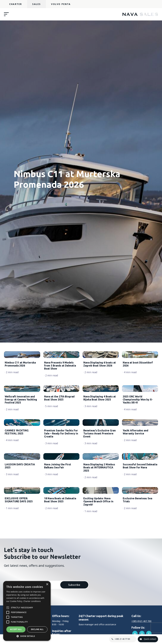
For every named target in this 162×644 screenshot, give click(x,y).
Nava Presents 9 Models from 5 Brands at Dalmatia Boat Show (60, 382)
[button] (27, 636)
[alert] (27, 611)
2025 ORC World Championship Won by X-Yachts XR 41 (138, 432)
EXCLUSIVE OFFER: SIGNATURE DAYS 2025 (19, 580)
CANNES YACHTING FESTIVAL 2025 (17, 480)
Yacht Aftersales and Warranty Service (136, 480)
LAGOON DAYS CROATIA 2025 (20, 530)
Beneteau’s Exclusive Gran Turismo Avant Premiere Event (100, 482)
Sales (36, 4)
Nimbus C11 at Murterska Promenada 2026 (20, 380)
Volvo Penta (61, 4)
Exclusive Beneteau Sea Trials (137, 580)
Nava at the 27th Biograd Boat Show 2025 (59, 430)
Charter (16, 4)
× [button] (47, 584)
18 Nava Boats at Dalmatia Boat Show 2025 (60, 580)
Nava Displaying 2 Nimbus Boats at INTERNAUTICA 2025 (99, 532)
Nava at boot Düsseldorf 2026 (138, 380)
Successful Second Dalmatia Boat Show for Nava (140, 530)
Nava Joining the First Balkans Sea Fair (58, 530)
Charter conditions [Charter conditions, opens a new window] (32, 601)
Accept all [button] (16, 629)
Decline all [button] (37, 629)
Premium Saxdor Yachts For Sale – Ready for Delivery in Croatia (61, 482)
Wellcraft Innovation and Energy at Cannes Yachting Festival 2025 (21, 432)
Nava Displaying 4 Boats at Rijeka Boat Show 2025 (100, 430)
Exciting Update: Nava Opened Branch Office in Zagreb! (98, 581)
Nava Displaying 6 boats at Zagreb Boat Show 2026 (100, 380)
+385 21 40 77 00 (121, 639)
